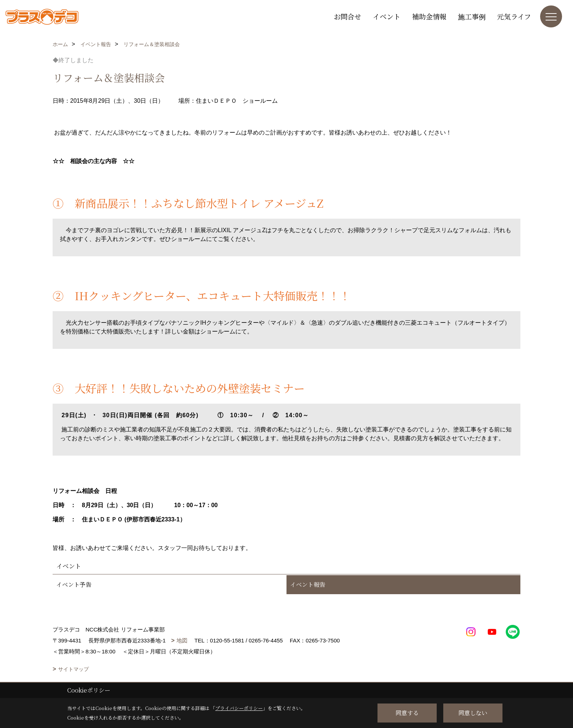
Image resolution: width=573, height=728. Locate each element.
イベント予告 (74, 584)
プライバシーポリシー (239, 708)
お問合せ (348, 16)
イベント (387, 16)
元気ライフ (514, 16)
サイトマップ (73, 669)
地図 (182, 640)
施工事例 (472, 16)
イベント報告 (308, 584)
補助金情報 (429, 16)
